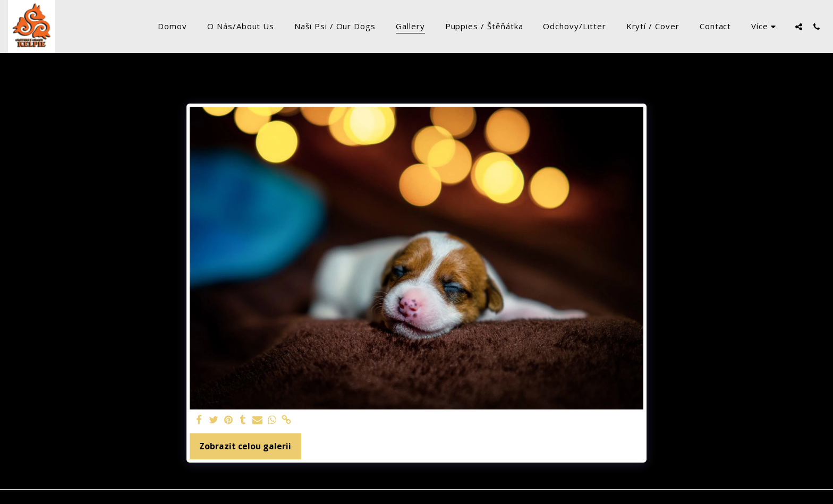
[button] (799, 27)
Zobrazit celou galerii (245, 446)
